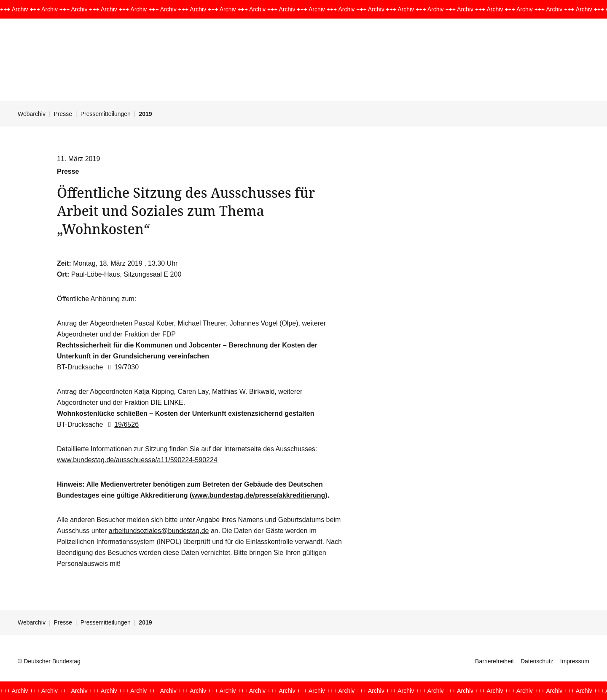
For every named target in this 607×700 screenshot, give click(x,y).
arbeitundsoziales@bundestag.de (159, 531)
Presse (63, 114)
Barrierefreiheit (494, 661)
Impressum (575, 661)
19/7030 (122, 367)
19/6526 (122, 424)
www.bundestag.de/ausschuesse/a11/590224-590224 (137, 460)
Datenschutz (537, 661)
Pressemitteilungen (106, 114)
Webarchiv (32, 114)
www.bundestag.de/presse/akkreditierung (258, 495)
